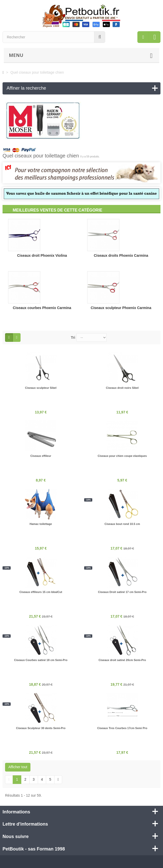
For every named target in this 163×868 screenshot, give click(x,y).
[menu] (143, 37)
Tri (73, 337)
